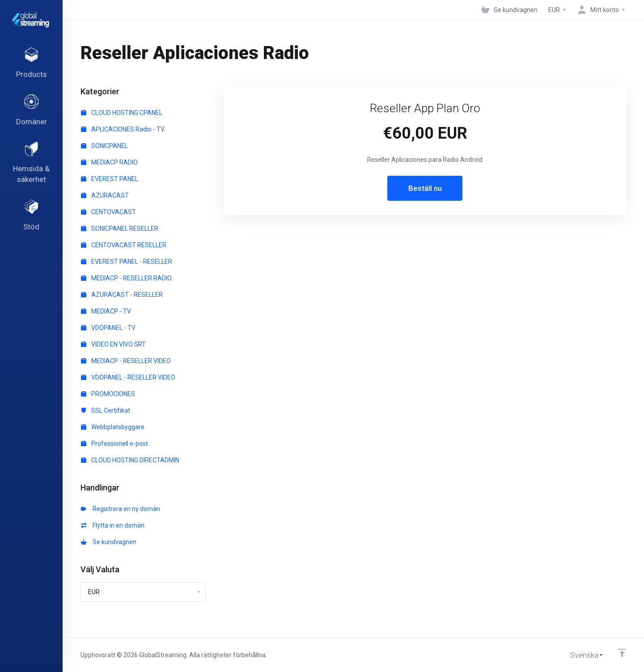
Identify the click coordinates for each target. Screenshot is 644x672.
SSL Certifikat (106, 410)
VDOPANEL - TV (108, 328)
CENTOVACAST (108, 212)
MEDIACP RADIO (109, 162)
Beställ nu (425, 188)
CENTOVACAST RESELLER (124, 245)
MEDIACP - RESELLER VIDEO (126, 361)
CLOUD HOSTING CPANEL (122, 113)
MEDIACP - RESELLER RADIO (126, 278)
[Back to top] (622, 653)
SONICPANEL (104, 146)
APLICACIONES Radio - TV (123, 129)
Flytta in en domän (113, 525)
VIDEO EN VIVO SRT (113, 344)
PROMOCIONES (108, 394)
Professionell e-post (114, 444)
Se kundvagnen (109, 542)
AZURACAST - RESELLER (122, 295)
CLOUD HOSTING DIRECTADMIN (130, 460)
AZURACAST (105, 195)
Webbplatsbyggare (113, 427)
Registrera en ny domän (121, 509)
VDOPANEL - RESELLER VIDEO (128, 377)
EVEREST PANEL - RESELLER (127, 262)
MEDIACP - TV (106, 311)
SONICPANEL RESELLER (120, 228)
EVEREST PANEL (110, 179)
